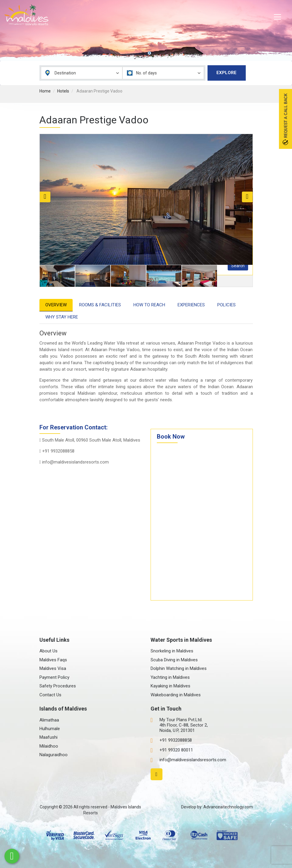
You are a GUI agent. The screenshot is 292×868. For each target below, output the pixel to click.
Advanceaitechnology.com (228, 807)
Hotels (63, 91)
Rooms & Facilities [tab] (100, 305)
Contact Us (50, 695)
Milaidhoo (49, 746)
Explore (226, 73)
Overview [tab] (56, 305)
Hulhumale (50, 729)
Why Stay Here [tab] (62, 317)
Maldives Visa (53, 668)
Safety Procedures (58, 686)
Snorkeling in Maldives (172, 651)
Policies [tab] (226, 305)
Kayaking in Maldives (170, 686)
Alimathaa (49, 720)
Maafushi (48, 737)
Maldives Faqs (53, 660)
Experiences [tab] (191, 305)
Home (45, 91)
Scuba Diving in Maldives (174, 660)
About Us (48, 651)
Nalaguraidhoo (54, 755)
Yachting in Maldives (170, 677)
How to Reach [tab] (149, 305)
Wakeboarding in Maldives (176, 695)
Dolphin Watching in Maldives (179, 668)
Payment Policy (54, 677)
